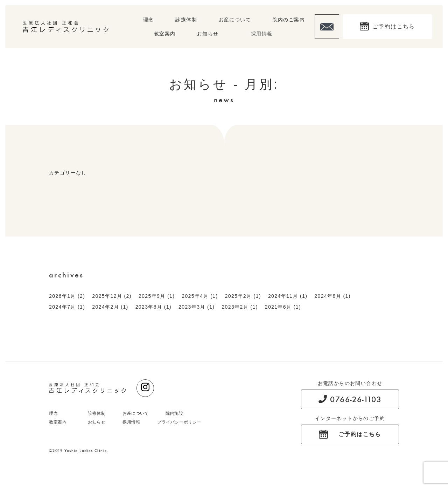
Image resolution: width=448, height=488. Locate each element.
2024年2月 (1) (110, 307)
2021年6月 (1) (283, 307)
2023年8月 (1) (153, 307)
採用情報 (262, 34)
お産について (235, 20)
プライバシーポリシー (179, 422)
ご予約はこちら (394, 26)
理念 (149, 20)
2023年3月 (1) (197, 307)
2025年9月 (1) (157, 296)
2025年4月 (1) (200, 296)
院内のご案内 (289, 20)
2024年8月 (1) (332, 296)
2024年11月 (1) (288, 296)
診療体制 (186, 20)
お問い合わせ (327, 27)
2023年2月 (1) (240, 307)
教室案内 (165, 34)
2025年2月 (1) (243, 296)
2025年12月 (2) (112, 296)
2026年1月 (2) (67, 296)
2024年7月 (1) (67, 307)
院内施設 (174, 413)
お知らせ (208, 34)
